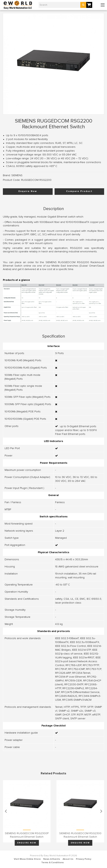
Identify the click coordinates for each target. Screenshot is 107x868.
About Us (68, 859)
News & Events (52, 859)
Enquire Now (28, 191)
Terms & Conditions (53, 863)
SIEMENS (17, 175)
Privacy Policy (84, 859)
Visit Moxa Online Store (27, 859)
